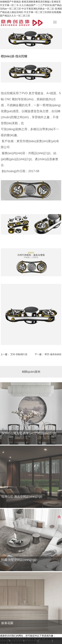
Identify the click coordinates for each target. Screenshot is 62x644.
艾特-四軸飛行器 (17, 354)
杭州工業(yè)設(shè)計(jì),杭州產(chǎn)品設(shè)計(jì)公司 (22, 23)
